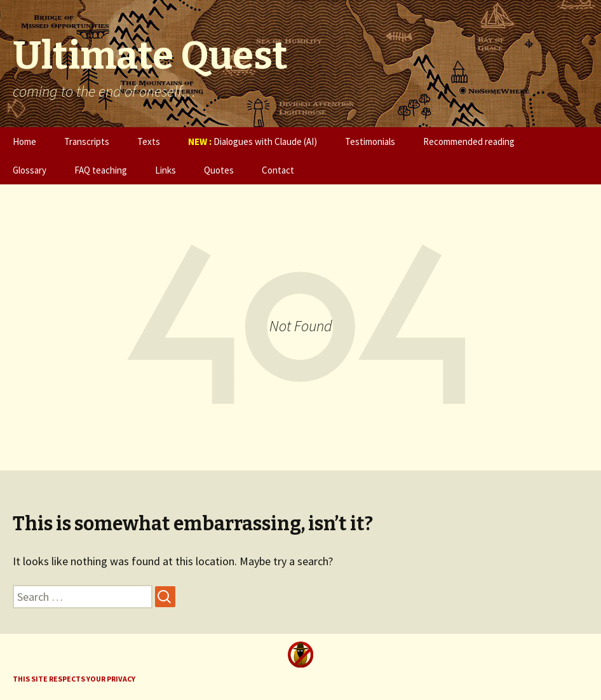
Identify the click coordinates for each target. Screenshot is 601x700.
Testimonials (370, 141)
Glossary (30, 170)
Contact (278, 170)
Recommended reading (469, 141)
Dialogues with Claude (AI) (253, 141)
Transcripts (87, 141)
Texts (149, 141)
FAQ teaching (101, 170)
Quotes (219, 170)
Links (165, 170)
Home (24, 141)
